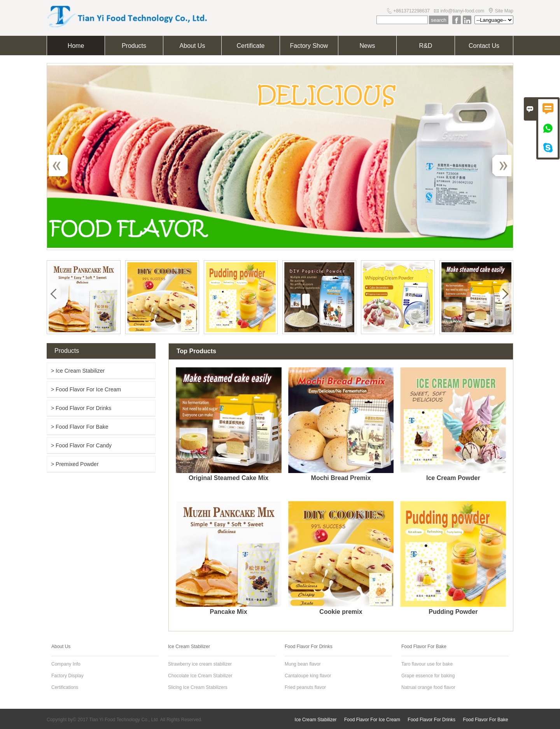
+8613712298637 (411, 11)
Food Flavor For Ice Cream (372, 720)
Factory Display (67, 676)
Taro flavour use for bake (427, 664)
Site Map (504, 11)
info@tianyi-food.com (462, 11)
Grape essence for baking (428, 676)
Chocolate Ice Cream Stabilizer (200, 676)
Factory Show (309, 46)
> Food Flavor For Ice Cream (86, 389)
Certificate (250, 46)
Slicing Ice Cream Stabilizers (198, 687)
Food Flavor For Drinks (431, 720)
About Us (192, 46)
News (367, 46)
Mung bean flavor (303, 664)
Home (76, 46)
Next (498, 165)
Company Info (66, 664)
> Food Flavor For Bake (80, 427)
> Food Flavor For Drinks (81, 408)
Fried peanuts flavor (305, 687)
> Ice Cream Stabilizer (78, 371)
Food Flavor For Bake (485, 720)
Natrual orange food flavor (428, 687)
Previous (62, 165)
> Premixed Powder (75, 464)
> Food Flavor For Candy (81, 445)
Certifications (65, 687)
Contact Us (484, 46)
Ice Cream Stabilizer (316, 720)
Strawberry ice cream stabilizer (200, 664)
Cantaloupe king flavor (308, 676)
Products (134, 46)
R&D (426, 46)
